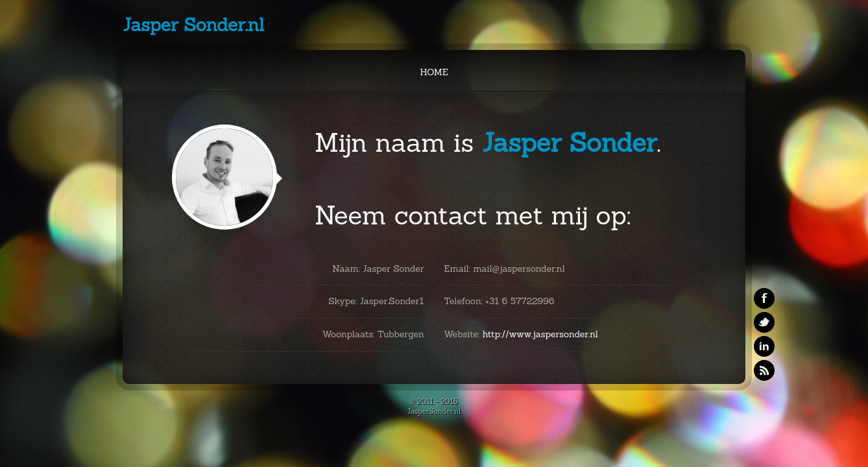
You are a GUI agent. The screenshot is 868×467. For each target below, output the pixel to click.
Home (434, 72)
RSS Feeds (764, 370)
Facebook (764, 298)
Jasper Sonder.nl (193, 25)
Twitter (764, 322)
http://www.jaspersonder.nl (540, 334)
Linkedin (764, 346)
